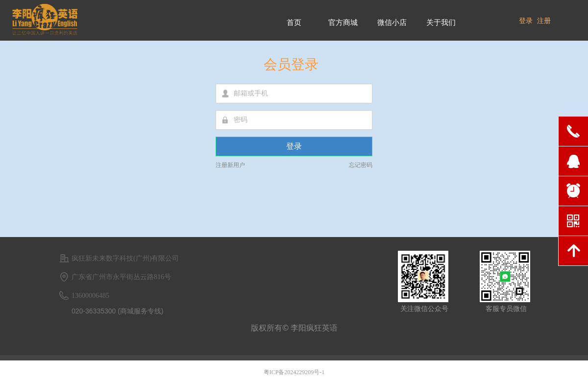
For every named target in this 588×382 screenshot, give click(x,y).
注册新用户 (230, 165)
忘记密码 (361, 165)
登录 (294, 146)
